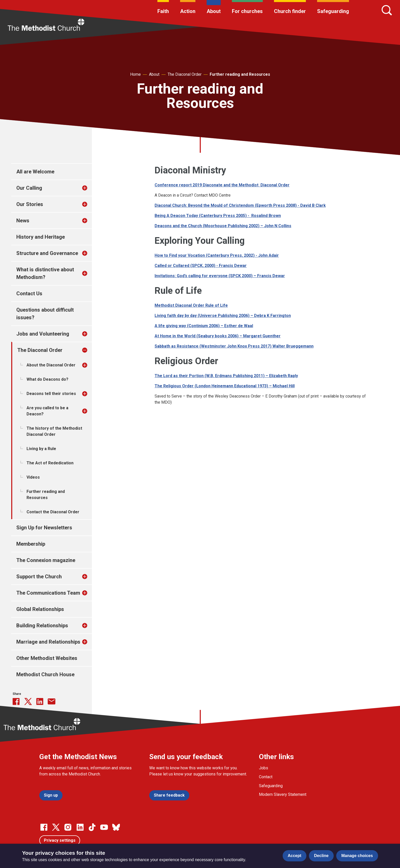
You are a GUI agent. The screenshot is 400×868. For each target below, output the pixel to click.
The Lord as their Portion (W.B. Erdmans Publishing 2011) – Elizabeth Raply (226, 376)
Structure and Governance (47, 253)
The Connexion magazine (46, 560)
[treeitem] (90, 188)
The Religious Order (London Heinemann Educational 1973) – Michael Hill (225, 386)
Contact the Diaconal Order (53, 512)
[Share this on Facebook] (16, 701)
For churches (247, 11)
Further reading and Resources (240, 74)
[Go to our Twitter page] (56, 827)
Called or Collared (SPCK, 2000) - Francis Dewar (201, 266)
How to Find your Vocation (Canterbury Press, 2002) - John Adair (217, 255)
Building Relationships (42, 626)
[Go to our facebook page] (44, 827)
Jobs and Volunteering (43, 334)
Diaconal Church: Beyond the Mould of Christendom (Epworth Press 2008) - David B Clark (240, 205)
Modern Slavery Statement (283, 794)
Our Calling (29, 188)
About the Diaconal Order (51, 365)
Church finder (290, 11)
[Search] (387, 10)
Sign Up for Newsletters (44, 528)
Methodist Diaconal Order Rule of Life (191, 305)
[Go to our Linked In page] (80, 827)
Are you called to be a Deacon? (47, 411)
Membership (31, 544)
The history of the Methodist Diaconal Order (54, 431)
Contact (266, 777)
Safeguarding (333, 11)
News (23, 221)
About (214, 11)
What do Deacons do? (47, 379)
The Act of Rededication (50, 463)
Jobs (264, 768)
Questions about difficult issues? (45, 314)
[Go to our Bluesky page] (116, 827)
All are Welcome (35, 172)
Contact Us (29, 293)
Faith (163, 11)
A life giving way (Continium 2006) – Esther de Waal (204, 326)
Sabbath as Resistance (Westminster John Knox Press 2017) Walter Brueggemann (234, 346)
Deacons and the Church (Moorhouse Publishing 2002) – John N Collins (223, 226)
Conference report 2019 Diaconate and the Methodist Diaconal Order (222, 185)
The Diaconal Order (185, 74)
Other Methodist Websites (47, 658)
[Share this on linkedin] (40, 701)
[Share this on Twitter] (28, 701)
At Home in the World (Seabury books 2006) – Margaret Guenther (218, 336)
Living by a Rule (41, 449)
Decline (321, 856)
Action (188, 11)
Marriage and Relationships (48, 642)
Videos (33, 477)
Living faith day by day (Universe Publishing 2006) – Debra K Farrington (223, 316)
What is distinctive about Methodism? (45, 273)
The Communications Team (48, 593)
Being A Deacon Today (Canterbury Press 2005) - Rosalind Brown (218, 216)
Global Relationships (40, 609)
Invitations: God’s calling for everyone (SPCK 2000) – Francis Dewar (220, 276)
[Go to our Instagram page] (68, 827)
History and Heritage (41, 237)
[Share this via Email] (52, 701)
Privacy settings (60, 840)
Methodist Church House (45, 674)
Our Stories (30, 204)
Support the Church (39, 577)
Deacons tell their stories (51, 394)
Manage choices (357, 856)
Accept (295, 856)
